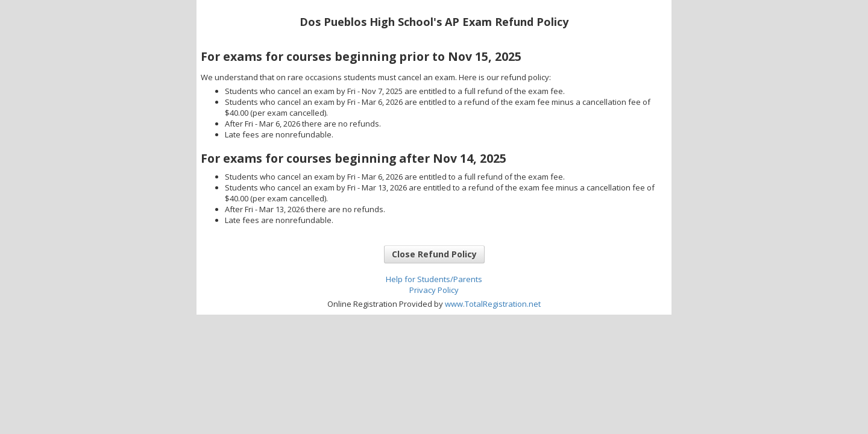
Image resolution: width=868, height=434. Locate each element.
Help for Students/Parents (434, 279)
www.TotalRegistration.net (493, 304)
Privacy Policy (434, 290)
